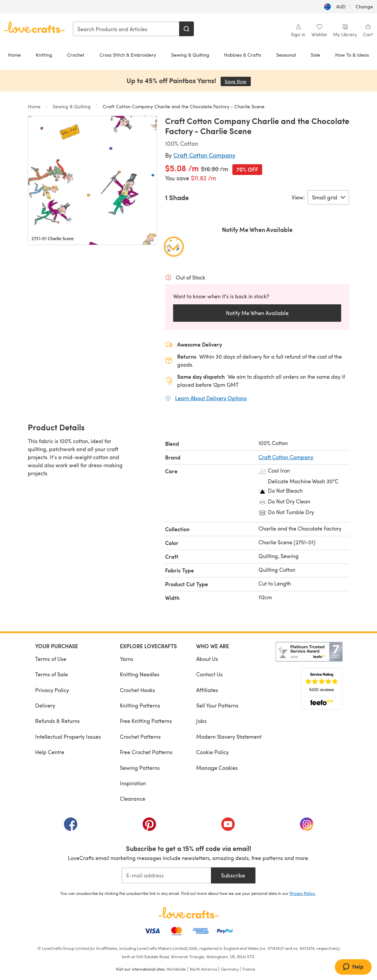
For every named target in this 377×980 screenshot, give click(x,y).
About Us (207, 659)
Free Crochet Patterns (146, 752)
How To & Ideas (352, 55)
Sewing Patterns (140, 768)
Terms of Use (51, 659)
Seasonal (286, 55)
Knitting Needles (140, 674)
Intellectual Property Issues (68, 737)
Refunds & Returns (57, 721)
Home (14, 55)
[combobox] (126, 29)
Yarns (127, 659)
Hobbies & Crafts (243, 55)
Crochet (76, 55)
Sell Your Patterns (217, 705)
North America (203, 969)
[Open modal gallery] (92, 180)
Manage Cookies (217, 768)
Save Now (238, 81)
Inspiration (133, 783)
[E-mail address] (166, 875)
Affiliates (207, 690)
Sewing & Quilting (190, 55)
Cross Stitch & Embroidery (128, 55)
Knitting (44, 55)
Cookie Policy (212, 752)
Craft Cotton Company (204, 155)
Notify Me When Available (257, 313)
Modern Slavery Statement (229, 737)
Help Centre (50, 752)
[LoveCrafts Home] (189, 913)
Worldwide (176, 969)
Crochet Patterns (140, 737)
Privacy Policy (52, 690)
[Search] (186, 29)
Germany (230, 969)
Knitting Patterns (140, 705)
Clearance (133, 799)
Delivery (45, 705)
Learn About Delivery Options (211, 398)
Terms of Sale (52, 674)
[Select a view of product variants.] (328, 197)
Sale (315, 55)
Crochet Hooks (137, 690)
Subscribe (233, 875)
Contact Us (209, 674)
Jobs (201, 721)
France (249, 969)
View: (298, 197)
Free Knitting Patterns (146, 721)
